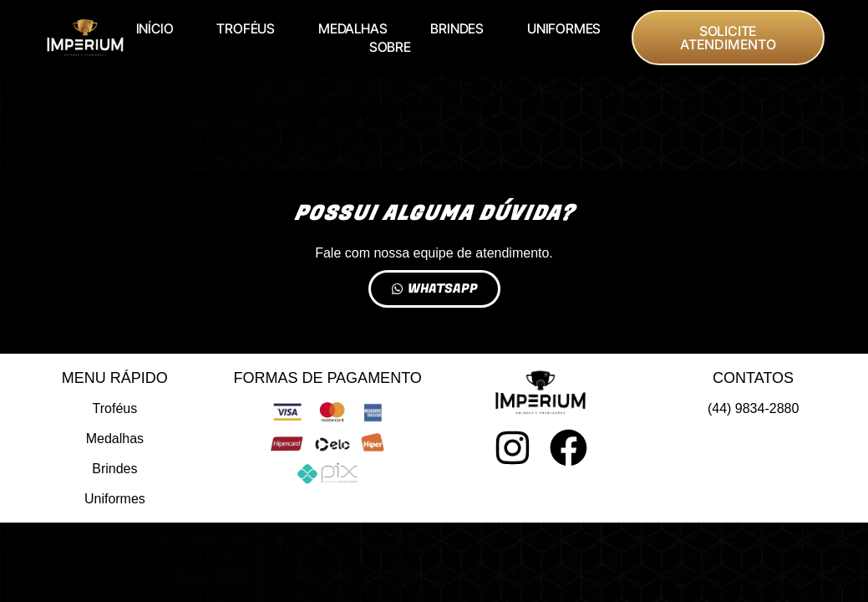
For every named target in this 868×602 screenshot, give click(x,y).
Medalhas (115, 439)
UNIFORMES (564, 28)
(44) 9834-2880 (753, 408)
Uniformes (115, 499)
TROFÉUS (246, 28)
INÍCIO (155, 28)
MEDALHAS (353, 28)
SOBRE (390, 47)
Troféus (115, 408)
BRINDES (457, 28)
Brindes (114, 469)
